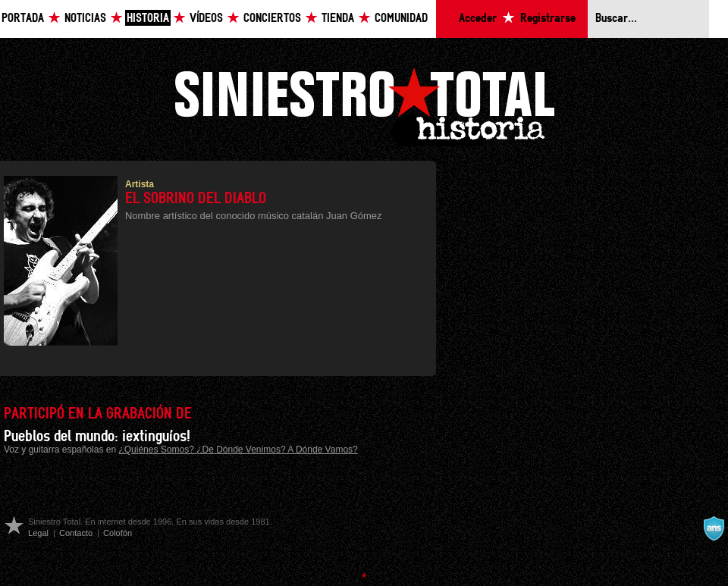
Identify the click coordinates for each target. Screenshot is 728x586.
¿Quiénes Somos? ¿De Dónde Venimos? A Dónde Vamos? (238, 450)
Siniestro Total (364, 105)
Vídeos (206, 19)
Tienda (338, 19)
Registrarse (548, 19)
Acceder (478, 19)
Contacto (76, 533)
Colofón (118, 533)
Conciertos (272, 19)
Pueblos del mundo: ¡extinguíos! (97, 437)
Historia (148, 19)
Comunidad (401, 19)
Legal (38, 533)
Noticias (85, 19)
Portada (23, 19)
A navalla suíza (714, 528)
